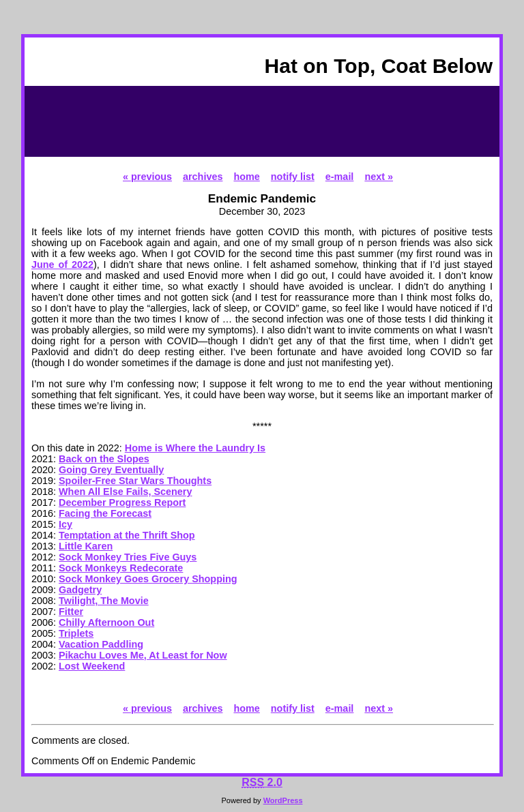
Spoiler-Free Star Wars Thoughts (135, 481)
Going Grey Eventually (111, 470)
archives (203, 177)
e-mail (340, 177)
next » (379, 177)
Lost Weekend (92, 666)
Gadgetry (80, 590)
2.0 (262, 782)
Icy (65, 524)
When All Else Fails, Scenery (125, 492)
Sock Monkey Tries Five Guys (128, 557)
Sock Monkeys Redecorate (121, 568)
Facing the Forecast (105, 513)
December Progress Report (122, 502)
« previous (147, 177)
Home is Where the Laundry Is (195, 448)
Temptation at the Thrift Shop (127, 535)
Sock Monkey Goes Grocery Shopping (148, 579)
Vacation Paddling (101, 644)
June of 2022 (62, 265)
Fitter (71, 612)
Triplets (76, 633)
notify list (293, 177)
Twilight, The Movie (104, 601)
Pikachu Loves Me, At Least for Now (143, 655)
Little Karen (86, 546)
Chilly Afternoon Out (106, 622)
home (246, 177)
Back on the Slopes (104, 459)
